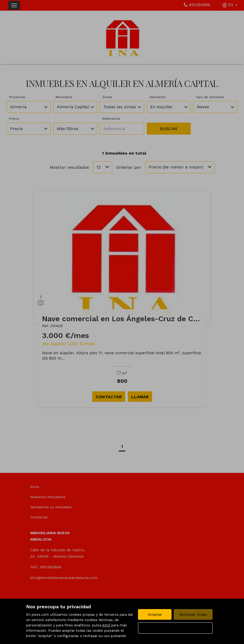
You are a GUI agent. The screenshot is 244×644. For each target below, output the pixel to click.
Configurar (175, 628)
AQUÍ (106, 625)
